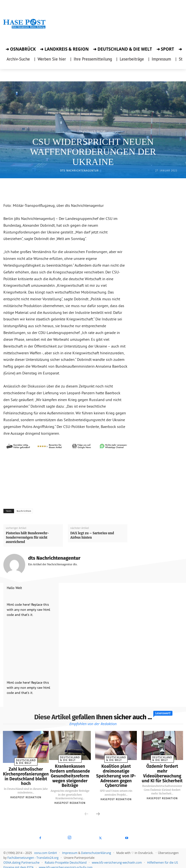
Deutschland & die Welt (92, 131)
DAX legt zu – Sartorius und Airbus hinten (92, 535)
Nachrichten (24, 511)
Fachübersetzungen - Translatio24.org (33, 854)
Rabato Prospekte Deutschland (66, 859)
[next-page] (98, 810)
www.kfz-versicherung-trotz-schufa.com (66, 864)
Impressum (70, 849)
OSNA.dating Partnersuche (21, 859)
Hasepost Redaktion (24, 791)
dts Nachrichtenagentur (80, 171)
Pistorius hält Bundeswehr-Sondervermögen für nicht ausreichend (27, 538)
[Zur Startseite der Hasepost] (25, 28)
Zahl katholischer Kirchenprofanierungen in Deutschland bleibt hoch (24, 772)
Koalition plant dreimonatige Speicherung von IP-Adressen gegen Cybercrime (116, 774)
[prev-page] (86, 810)
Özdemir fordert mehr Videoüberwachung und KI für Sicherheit (162, 770)
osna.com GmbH (45, 849)
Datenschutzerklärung (96, 849)
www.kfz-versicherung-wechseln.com (117, 859)
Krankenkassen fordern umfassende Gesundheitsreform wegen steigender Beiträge (70, 774)
